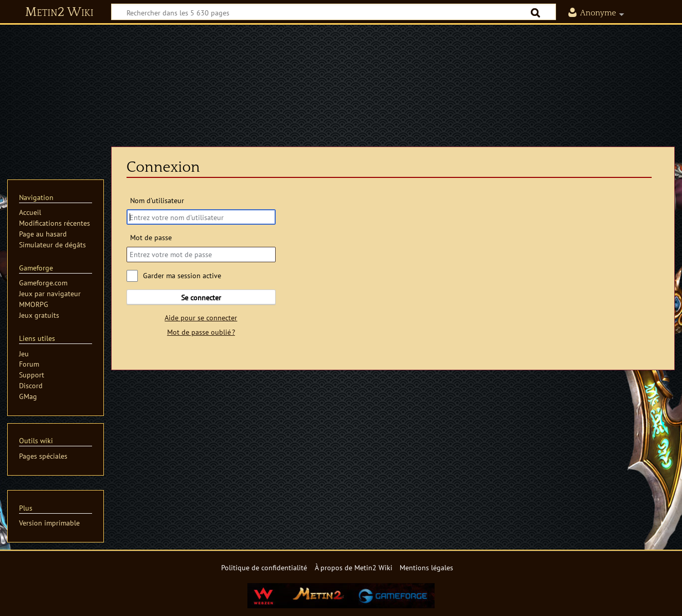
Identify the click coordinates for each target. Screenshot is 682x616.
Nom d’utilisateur (157, 200)
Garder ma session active (182, 275)
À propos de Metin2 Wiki (354, 567)
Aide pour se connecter (201, 318)
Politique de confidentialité (264, 567)
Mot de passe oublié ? (201, 332)
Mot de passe (151, 237)
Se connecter (201, 297)
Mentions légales (426, 567)
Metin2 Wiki (59, 12)
